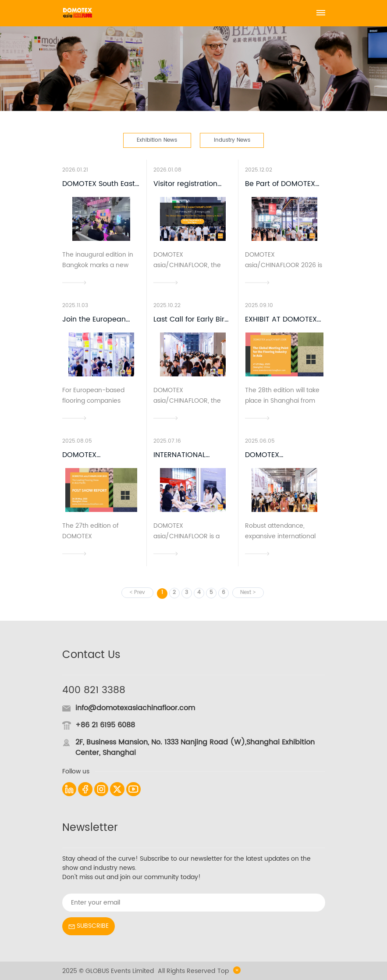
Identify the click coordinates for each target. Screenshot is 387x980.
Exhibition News (157, 140)
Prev (140, 592)
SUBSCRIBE (88, 926)
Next (246, 592)
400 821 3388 (94, 690)
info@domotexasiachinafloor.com (135, 708)
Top (229, 971)
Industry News (232, 140)
